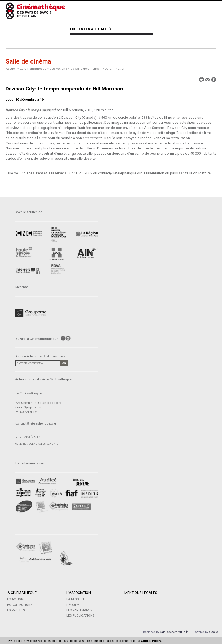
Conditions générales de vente (37, 444)
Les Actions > (60, 69)
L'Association (78, 593)
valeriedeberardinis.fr (174, 632)
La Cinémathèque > (35, 69)
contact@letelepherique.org (36, 423)
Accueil (11, 69)
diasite (213, 632)
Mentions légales (28, 437)
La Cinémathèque (21, 593)
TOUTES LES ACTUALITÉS (91, 29)
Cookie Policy (151, 641)
